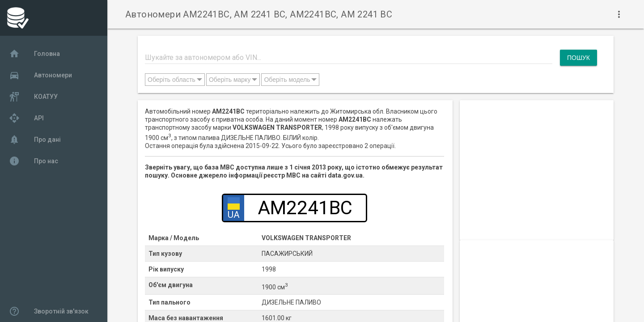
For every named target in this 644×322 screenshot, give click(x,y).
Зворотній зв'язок (49, 311)
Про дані (35, 140)
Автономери (40, 75)
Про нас (34, 161)
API (26, 118)
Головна (34, 54)
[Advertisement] (537, 163)
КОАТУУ (33, 97)
